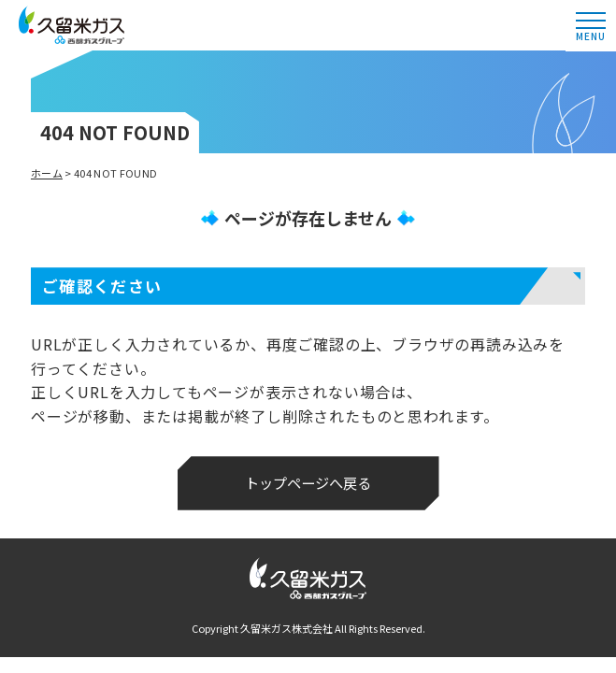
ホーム (47, 173)
